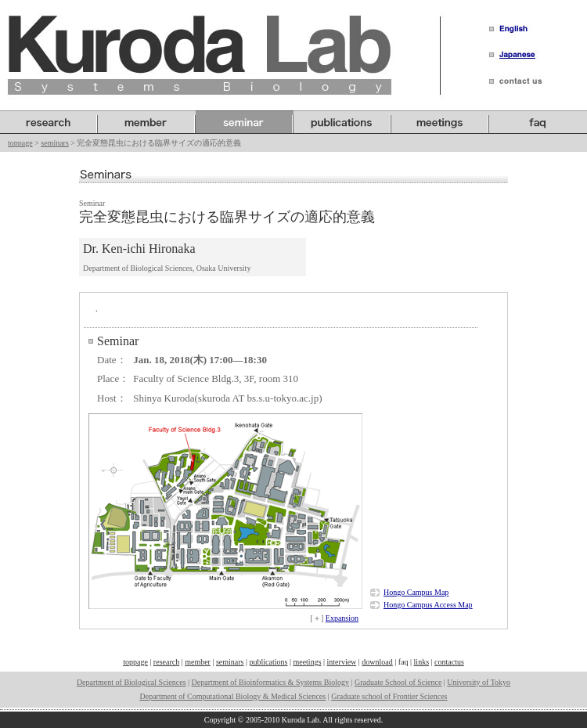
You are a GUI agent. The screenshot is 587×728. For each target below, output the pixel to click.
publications (269, 662)
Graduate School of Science (398, 682)
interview (342, 662)
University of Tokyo (479, 682)
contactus (449, 662)
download (377, 662)
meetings (307, 662)
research (166, 662)
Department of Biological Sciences (131, 682)
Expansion (342, 618)
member (198, 662)
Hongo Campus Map (416, 592)
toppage (20, 143)
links (421, 662)
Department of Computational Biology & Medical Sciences (232, 696)
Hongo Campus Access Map (428, 605)
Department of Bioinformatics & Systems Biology (270, 682)
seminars (55, 143)
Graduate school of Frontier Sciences (389, 696)
